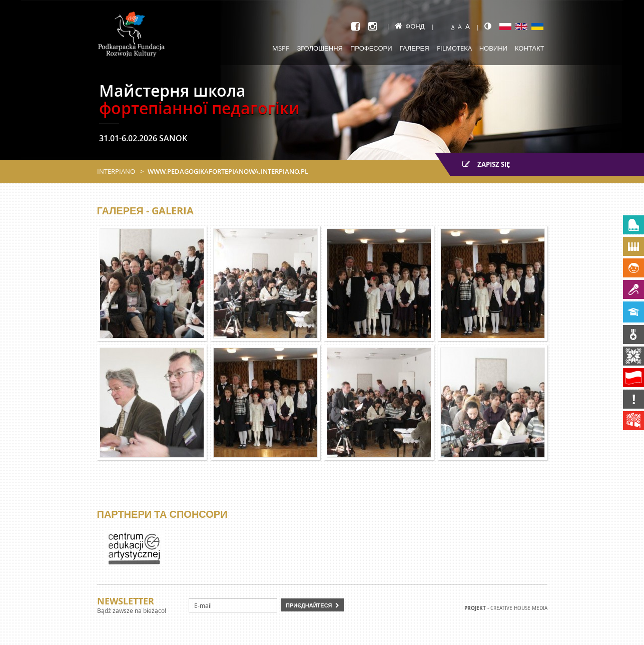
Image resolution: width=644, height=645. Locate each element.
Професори (371, 48)
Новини (493, 48)
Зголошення (320, 48)
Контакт (530, 48)
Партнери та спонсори (162, 514)
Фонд (410, 26)
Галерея (415, 48)
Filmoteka (454, 48)
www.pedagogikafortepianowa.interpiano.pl (228, 171)
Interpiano (116, 171)
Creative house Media (519, 608)
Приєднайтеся (309, 605)
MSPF (281, 48)
